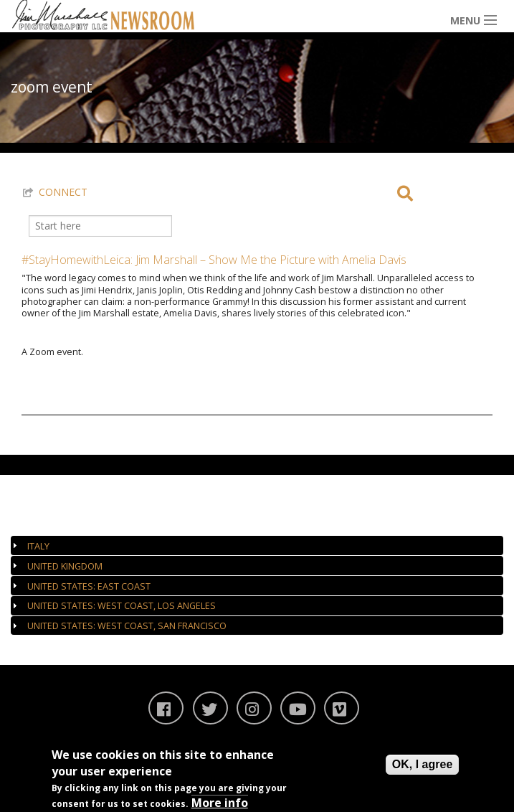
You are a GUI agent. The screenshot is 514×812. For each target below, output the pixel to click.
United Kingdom (65, 566)
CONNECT (63, 192)
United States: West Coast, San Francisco (127, 626)
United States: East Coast (89, 586)
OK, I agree (422, 764)
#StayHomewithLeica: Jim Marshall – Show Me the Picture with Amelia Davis (214, 260)
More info (220, 803)
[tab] (257, 546)
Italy (38, 546)
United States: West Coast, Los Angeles (122, 606)
